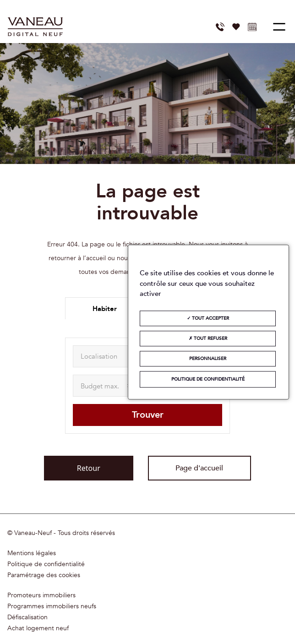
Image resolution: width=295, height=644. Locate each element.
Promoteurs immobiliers (41, 595)
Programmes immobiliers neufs (52, 606)
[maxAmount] (107, 386)
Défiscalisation (27, 617)
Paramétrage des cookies (44, 575)
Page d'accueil (199, 468)
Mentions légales (32, 553)
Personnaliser (208, 359)
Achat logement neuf (38, 628)
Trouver (148, 415)
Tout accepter (208, 318)
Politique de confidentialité (46, 564)
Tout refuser (208, 338)
